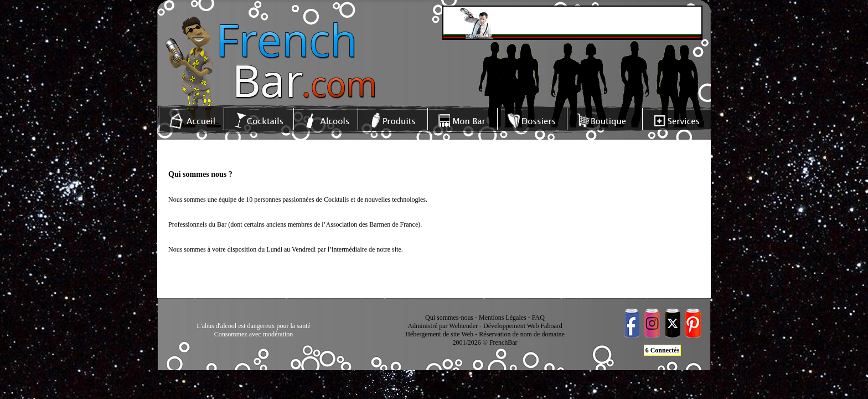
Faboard (551, 326)
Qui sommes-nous (449, 318)
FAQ (538, 318)
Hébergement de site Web (439, 334)
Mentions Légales (503, 318)
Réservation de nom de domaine (522, 334)
